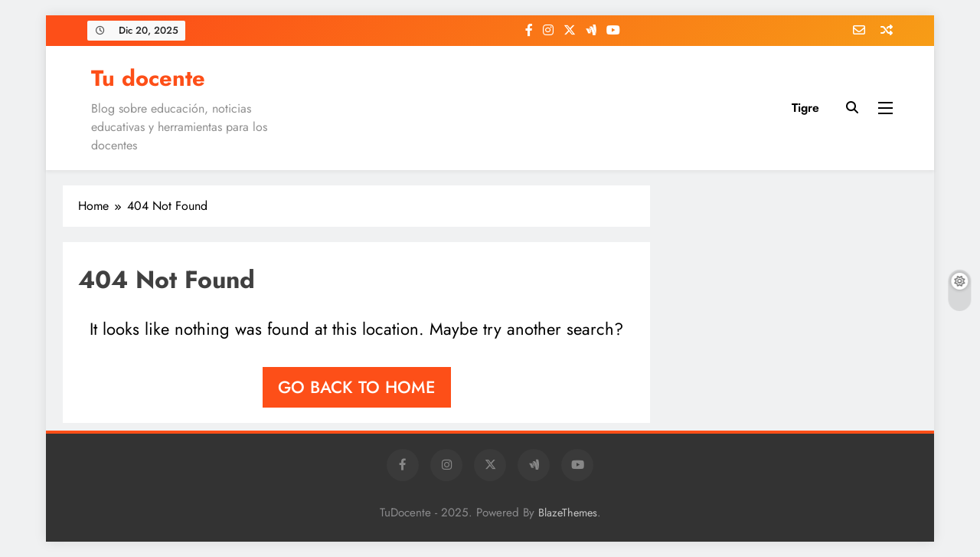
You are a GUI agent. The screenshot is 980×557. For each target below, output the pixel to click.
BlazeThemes (568, 513)
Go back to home (357, 387)
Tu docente (148, 78)
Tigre (805, 108)
